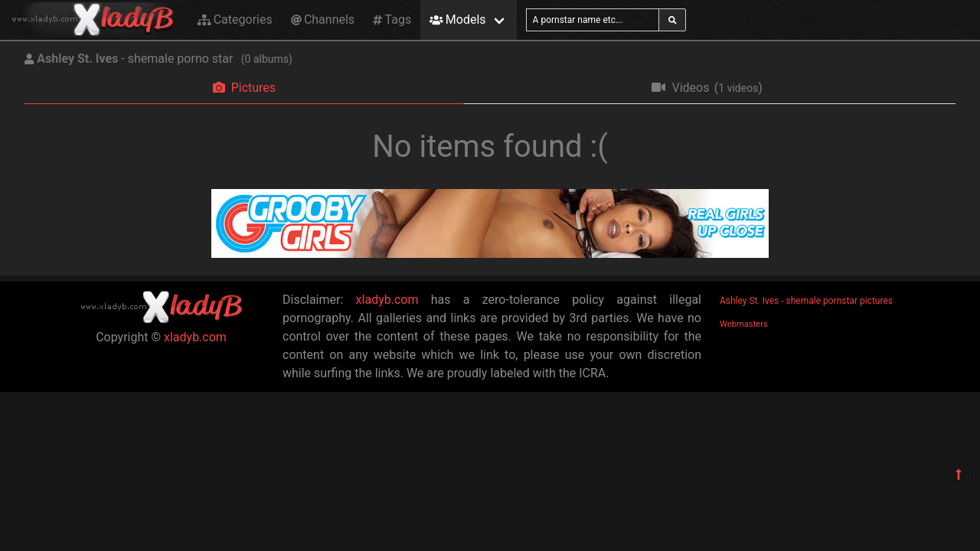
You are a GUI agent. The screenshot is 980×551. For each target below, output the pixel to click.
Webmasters (744, 324)
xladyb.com (195, 337)
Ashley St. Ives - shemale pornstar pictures (806, 301)
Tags (392, 20)
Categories (235, 20)
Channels (323, 20)
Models (457, 20)
